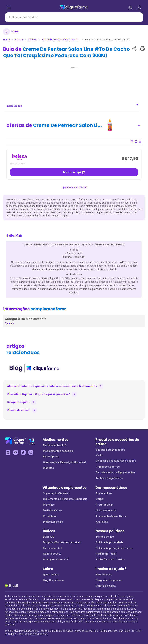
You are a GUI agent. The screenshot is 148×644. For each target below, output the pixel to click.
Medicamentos (56, 440)
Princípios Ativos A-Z (56, 559)
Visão (99, 455)
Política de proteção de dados (114, 548)
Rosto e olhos (104, 493)
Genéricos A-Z (52, 554)
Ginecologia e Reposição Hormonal (64, 462)
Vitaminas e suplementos (65, 488)
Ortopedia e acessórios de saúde (116, 461)
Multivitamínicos (53, 510)
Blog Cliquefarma (53, 580)
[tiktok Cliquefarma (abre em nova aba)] (23, 452)
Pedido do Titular (106, 554)
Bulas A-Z (49, 537)
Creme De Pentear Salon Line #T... (61, 40)
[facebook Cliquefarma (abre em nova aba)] (8, 452)
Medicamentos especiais (58, 451)
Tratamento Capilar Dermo (112, 516)
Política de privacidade (110, 542)
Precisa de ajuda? (111, 569)
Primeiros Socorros (108, 467)
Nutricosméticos (106, 510)
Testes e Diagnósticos (109, 478)
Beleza (19, 40)
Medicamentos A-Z (55, 445)
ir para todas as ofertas (74, 187)
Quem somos (51, 574)
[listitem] (34, 368)
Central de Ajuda (106, 586)
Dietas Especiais (53, 522)
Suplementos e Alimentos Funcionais (65, 499)
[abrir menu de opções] (9, 7)
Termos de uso (105, 537)
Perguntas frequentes (109, 580)
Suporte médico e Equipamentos (115, 472)
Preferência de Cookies (110, 559)
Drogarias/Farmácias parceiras (62, 542)
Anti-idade (102, 522)
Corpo (100, 499)
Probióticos (50, 516)
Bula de (66, 52)
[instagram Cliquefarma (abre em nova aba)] (31, 452)
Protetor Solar (104, 505)
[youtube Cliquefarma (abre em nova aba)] (16, 452)
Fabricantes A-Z (53, 548)
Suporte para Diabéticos (110, 450)
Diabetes (48, 468)
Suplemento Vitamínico (57, 493)
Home (7, 40)
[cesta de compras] (139, 7)
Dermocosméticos (111, 488)
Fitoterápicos (51, 457)
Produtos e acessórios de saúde (117, 442)
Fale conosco (104, 574)
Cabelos (33, 40)
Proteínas (49, 505)
